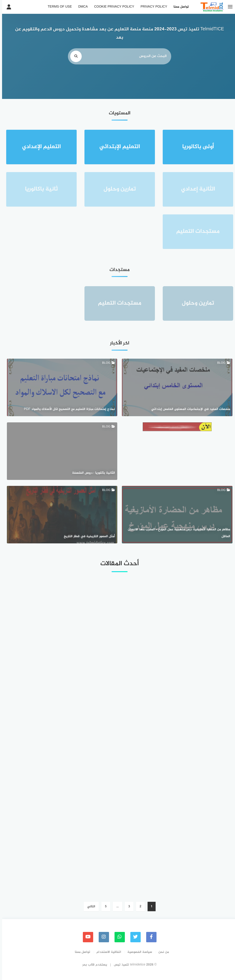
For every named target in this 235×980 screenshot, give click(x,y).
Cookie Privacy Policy (112, 7)
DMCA (81, 7)
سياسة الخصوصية (138, 952)
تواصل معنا (179, 7)
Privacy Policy (152, 7)
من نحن (162, 952)
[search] (74, 56)
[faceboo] (149, 937)
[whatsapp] (118, 937)
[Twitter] (133, 937)
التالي (89, 906)
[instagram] (102, 937)
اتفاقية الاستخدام (107, 952)
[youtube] (86, 937)
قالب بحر (86, 965)
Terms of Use (58, 7)
